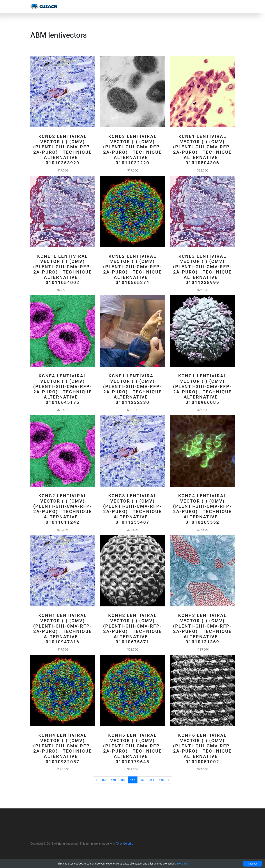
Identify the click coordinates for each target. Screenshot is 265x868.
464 (152, 780)
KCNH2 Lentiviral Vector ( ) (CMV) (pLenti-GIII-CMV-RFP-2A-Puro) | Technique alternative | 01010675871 (133, 629)
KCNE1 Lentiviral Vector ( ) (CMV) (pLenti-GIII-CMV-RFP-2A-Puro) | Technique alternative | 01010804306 (203, 150)
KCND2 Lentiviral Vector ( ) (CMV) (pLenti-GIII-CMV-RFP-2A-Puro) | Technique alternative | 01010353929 (63, 150)
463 (142, 780)
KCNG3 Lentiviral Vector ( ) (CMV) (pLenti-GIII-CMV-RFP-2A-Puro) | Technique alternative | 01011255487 (133, 509)
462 (133, 780)
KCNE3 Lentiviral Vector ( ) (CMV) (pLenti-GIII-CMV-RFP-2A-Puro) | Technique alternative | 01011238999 (203, 269)
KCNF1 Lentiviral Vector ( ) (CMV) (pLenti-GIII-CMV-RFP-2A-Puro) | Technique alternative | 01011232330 (133, 389)
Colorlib (128, 844)
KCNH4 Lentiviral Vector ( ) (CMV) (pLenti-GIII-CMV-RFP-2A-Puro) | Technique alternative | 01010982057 (63, 749)
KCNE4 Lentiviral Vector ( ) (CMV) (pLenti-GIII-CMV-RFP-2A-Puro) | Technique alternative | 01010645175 (63, 389)
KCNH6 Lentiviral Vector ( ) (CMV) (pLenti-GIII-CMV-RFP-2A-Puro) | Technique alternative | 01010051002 (203, 749)
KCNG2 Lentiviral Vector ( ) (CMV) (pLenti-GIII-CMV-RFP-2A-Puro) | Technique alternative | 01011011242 (63, 509)
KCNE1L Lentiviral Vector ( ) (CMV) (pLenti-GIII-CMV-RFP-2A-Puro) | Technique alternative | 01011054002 (63, 269)
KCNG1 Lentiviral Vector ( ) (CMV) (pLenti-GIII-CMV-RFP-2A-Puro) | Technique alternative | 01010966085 (203, 389)
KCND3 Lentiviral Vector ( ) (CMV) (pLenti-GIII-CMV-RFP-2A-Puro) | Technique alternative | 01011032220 (133, 150)
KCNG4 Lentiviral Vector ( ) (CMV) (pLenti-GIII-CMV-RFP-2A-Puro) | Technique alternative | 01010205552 (203, 509)
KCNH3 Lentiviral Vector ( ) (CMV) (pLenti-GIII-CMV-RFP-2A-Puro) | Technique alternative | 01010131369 (203, 629)
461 (123, 780)
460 (113, 780)
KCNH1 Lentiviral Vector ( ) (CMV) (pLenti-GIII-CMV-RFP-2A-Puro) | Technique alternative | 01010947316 (63, 629)
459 (104, 780)
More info (183, 864)
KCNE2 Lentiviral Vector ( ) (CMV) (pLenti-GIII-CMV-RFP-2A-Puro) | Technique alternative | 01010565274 (133, 269)
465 (161, 780)
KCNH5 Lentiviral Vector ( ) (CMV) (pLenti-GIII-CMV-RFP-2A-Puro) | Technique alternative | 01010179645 (133, 749)
